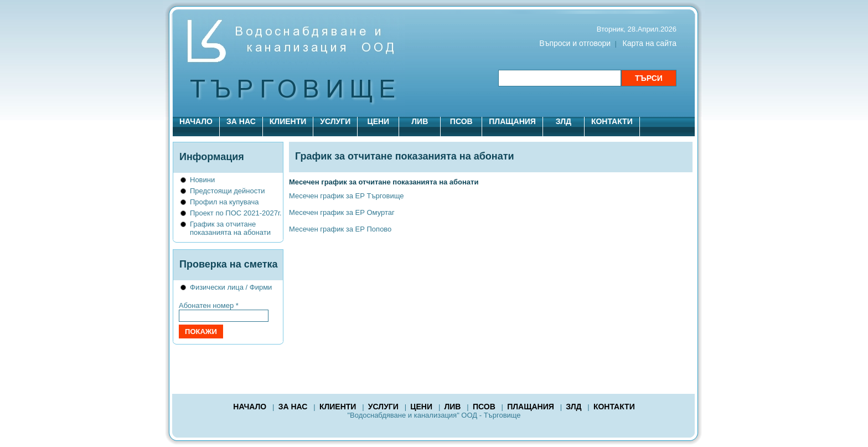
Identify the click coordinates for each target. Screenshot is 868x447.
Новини (202, 180)
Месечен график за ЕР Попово (340, 229)
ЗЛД (564, 121)
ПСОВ (461, 121)
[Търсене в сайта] (560, 78)
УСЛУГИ (335, 121)
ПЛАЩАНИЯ (512, 121)
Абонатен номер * (209, 305)
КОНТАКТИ (612, 121)
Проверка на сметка (229, 264)
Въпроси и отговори (575, 43)
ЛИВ (420, 121)
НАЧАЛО (196, 121)
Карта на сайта (650, 43)
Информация (212, 157)
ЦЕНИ (378, 121)
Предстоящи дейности (227, 191)
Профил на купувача (224, 202)
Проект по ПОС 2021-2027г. (236, 213)
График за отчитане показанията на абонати (230, 228)
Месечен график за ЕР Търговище (346, 196)
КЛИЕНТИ (288, 121)
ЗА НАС (241, 121)
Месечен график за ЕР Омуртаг (342, 212)
